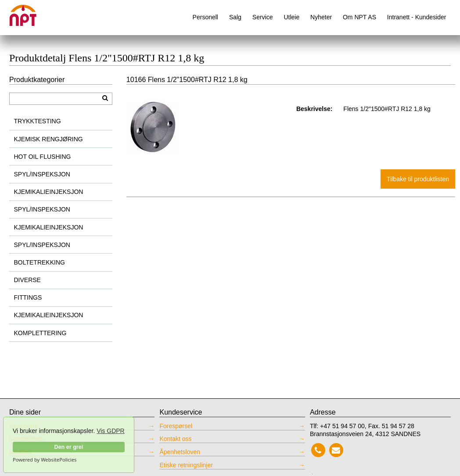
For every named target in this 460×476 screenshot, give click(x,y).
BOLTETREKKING (40, 262)
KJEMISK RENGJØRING (49, 139)
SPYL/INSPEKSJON (42, 174)
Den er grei (68, 447)
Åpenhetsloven (180, 452)
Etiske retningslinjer (186, 465)
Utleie (291, 17)
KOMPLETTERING (40, 333)
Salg (235, 17)
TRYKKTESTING (38, 121)
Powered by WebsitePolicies (45, 460)
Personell (205, 17)
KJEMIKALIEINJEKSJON (49, 192)
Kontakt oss (175, 439)
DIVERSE (27, 280)
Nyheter (321, 17)
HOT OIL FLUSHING (43, 157)
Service (263, 17)
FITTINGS (28, 297)
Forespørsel (176, 426)
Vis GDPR (111, 431)
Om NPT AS (359, 17)
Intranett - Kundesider (417, 17)
